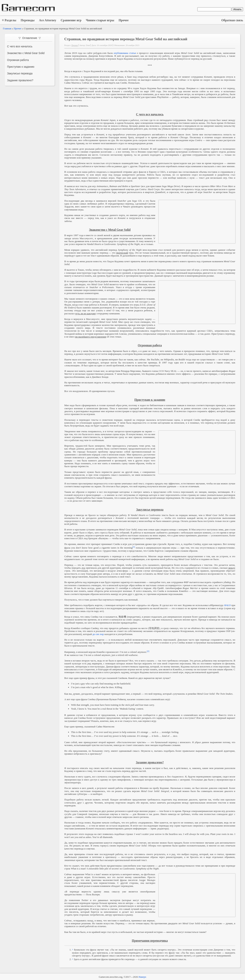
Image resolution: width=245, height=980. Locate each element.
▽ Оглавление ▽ (30, 38)
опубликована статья (125, 53)
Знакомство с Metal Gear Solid (26, 53)
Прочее (18, 28)
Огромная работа (18, 60)
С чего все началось (20, 46)
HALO (227, 605)
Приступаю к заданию (21, 67)
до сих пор (98, 634)
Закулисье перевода (20, 73)
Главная (7, 28)
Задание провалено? (20, 80)
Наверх (142, 977)
